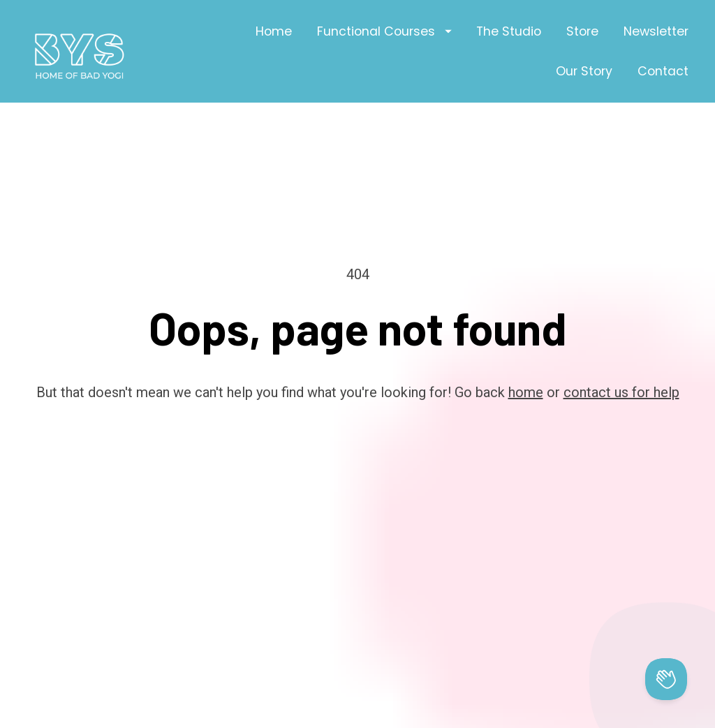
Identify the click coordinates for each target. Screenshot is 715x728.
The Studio (509, 31)
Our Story (584, 71)
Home (274, 31)
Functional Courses (384, 31)
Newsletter (656, 31)
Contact (663, 71)
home (526, 365)
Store (582, 31)
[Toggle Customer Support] (666, 679)
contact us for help (621, 365)
